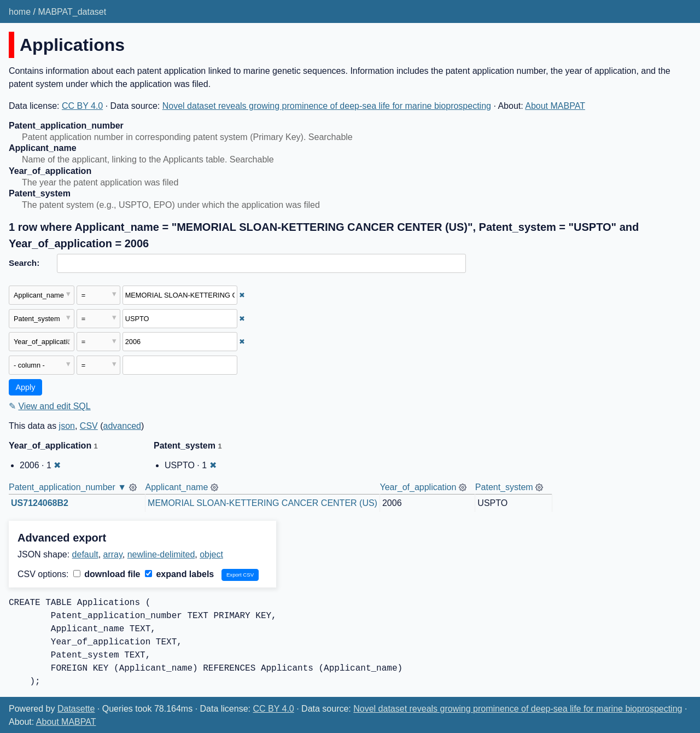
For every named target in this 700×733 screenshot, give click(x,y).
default (85, 554)
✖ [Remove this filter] (242, 295)
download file (107, 574)
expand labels (179, 574)
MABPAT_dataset (72, 12)
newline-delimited (161, 554)
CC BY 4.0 (82, 106)
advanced (122, 426)
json (67, 426)
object (211, 554)
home (20, 12)
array (113, 554)
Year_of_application (418, 487)
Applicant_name (177, 487)
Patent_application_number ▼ (68, 487)
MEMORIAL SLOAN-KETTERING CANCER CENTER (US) (262, 503)
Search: (24, 263)
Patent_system (504, 487)
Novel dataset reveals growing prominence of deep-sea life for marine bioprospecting (327, 106)
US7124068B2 (40, 503)
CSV (89, 426)
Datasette (76, 709)
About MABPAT (555, 106)
